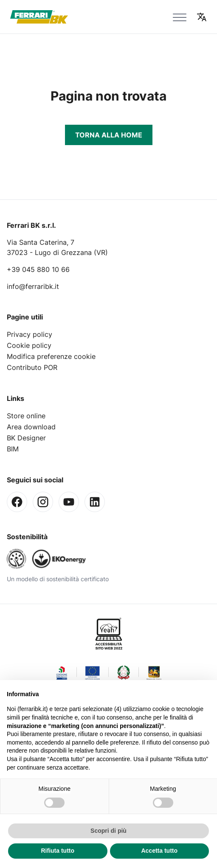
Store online (26, 416)
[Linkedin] (95, 502)
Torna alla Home (109, 135)
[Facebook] (17, 502)
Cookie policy (29, 345)
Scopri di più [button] (108, 831)
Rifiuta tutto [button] (58, 851)
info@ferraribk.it (33, 286)
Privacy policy (30, 334)
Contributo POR (32, 367)
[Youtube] (69, 502)
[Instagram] (43, 502)
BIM (13, 449)
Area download (31, 427)
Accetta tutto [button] (159, 851)
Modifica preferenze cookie (51, 356)
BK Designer (26, 438)
